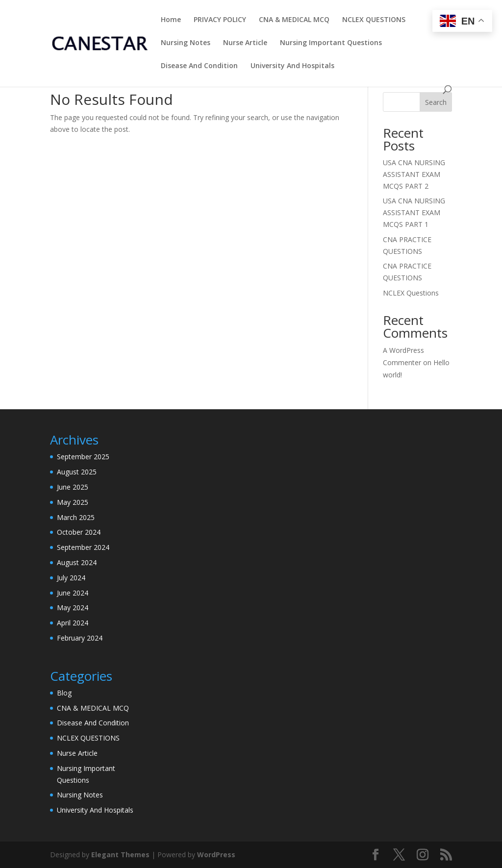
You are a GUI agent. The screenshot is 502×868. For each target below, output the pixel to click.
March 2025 (76, 517)
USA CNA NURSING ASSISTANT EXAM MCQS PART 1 (414, 212)
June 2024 (73, 593)
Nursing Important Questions (331, 43)
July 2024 (71, 578)
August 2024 (77, 562)
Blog (64, 693)
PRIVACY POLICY (220, 20)
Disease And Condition (199, 66)
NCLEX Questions (411, 293)
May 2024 (73, 608)
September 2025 (83, 457)
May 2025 (73, 502)
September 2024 (83, 547)
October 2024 (79, 532)
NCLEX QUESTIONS (374, 20)
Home (171, 20)
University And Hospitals (292, 66)
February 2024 (80, 638)
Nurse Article (245, 43)
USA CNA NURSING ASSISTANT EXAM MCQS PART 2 (414, 174)
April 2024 (73, 623)
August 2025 (77, 472)
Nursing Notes (186, 43)
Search (436, 102)
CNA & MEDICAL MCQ (294, 20)
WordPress (216, 855)
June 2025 (73, 487)
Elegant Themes (120, 855)
